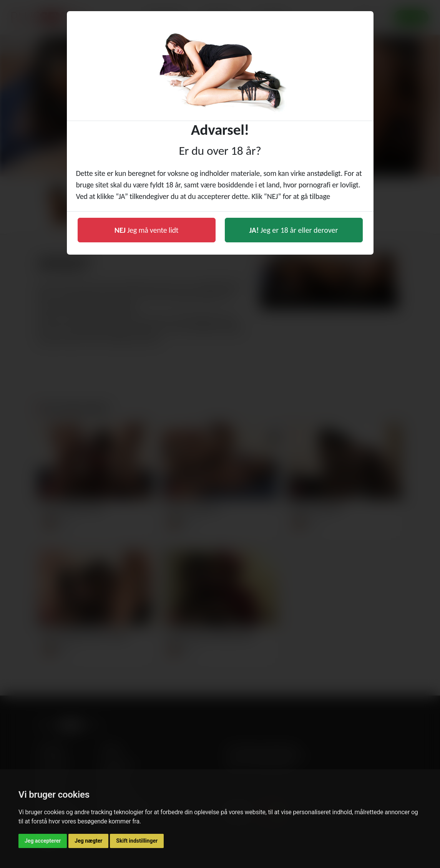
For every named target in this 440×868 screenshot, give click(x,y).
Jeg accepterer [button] (43, 841)
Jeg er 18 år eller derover (294, 230)
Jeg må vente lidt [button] (147, 230)
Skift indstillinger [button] (137, 841)
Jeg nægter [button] (88, 841)
